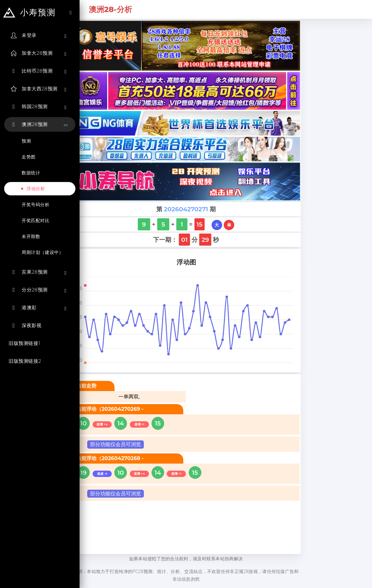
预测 (26, 141)
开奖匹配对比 (36, 220)
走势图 (29, 157)
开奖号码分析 (36, 205)
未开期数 (31, 236)
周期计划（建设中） (42, 252)
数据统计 (31, 173)
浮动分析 (36, 189)
